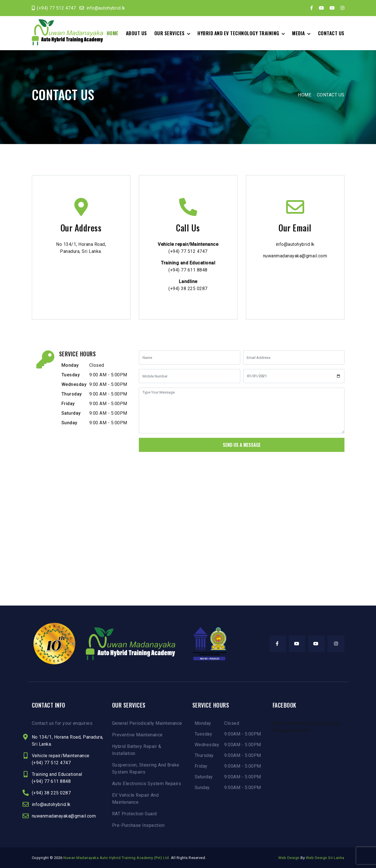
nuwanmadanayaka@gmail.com (295, 256)
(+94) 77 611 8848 (188, 270)
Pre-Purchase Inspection (138, 825)
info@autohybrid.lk (106, 8)
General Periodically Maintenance (147, 723)
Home (113, 33)
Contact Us (331, 33)
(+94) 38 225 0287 (188, 289)
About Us (136, 33)
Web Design (289, 858)
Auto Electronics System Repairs (147, 784)
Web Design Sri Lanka (325, 858)
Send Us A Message (242, 445)
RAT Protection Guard (134, 814)
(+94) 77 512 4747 (56, 8)
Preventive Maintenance (137, 735)
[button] (172, 33)
